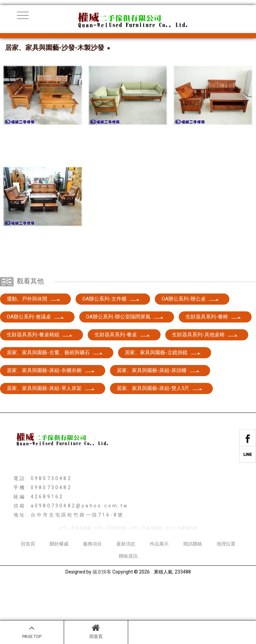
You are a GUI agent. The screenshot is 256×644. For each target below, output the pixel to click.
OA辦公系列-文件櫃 (111, 334)
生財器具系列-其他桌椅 (205, 370)
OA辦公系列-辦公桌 (190, 334)
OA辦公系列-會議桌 (36, 352)
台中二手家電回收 (181, 563)
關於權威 (59, 579)
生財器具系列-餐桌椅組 (40, 370)
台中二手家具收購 (75, 563)
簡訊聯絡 (193, 579)
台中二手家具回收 (146, 563)
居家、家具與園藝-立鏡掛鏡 (163, 388)
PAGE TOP (32, 631)
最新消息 (126, 579)
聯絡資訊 (128, 591)
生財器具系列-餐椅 (214, 352)
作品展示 (159, 579)
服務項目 (92, 579)
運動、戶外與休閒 (34, 334)
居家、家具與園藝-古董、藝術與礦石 (55, 388)
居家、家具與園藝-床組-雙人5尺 (160, 424)
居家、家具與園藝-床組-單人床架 (51, 424)
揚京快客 (102, 607)
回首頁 (96, 631)
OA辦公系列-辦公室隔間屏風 (125, 352)
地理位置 (226, 579)
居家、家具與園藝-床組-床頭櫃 (158, 406)
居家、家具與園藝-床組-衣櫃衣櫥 (51, 406)
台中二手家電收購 (110, 563)
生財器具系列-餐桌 (122, 370)
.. (152, 607)
